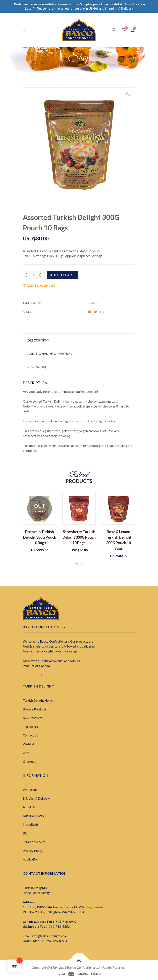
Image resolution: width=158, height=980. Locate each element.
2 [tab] (81, 564)
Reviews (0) (37, 367)
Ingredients (31, 824)
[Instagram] (41, 675)
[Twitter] (29, 675)
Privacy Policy (33, 851)
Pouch (93, 303)
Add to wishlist (41, 285)
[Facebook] (23, 675)
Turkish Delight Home (38, 700)
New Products (33, 718)
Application (31, 859)
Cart (26, 753)
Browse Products (35, 709)
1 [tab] (77, 564)
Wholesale (30, 790)
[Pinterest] (35, 675)
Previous (17, 529)
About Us (29, 807)
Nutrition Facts (33, 816)
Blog (26, 833)
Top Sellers (30, 727)
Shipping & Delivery (36, 798)
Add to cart (62, 275)
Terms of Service (34, 842)
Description (38, 340)
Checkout (29, 761)
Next (141, 529)
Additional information (50, 353)
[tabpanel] (39, 522)
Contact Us (30, 735)
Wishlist (28, 744)
